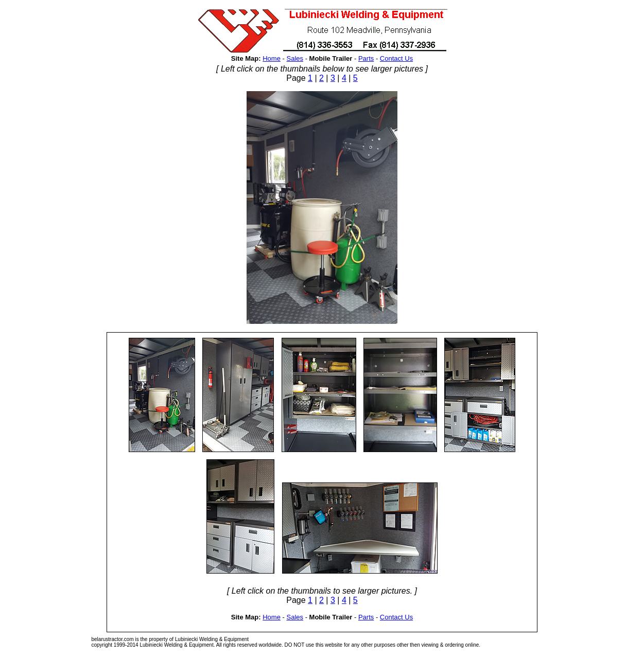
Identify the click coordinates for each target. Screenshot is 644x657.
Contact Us (396, 58)
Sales (295, 58)
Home (272, 58)
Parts (366, 58)
